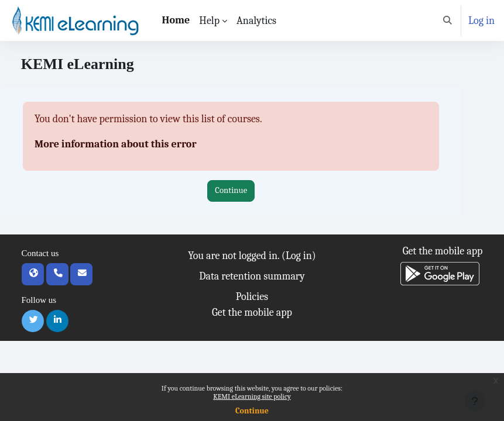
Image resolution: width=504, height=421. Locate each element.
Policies (252, 297)
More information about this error (116, 144)
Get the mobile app (252, 313)
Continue (252, 411)
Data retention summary (252, 276)
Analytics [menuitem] (256, 21)
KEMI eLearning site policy (252, 396)
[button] (448, 20)
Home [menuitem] (176, 20)
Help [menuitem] (209, 21)
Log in (481, 21)
